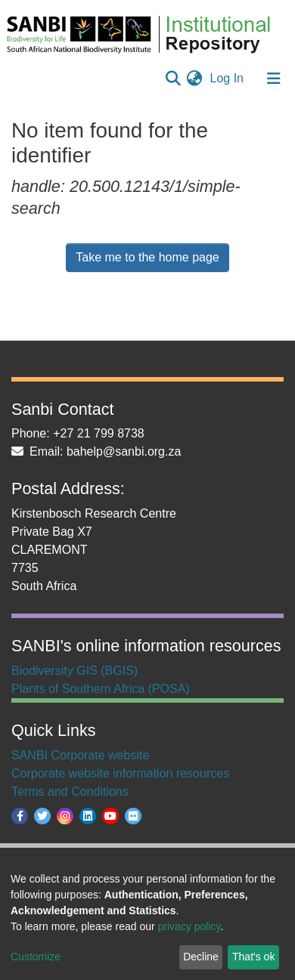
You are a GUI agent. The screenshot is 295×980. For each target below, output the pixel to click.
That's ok (253, 957)
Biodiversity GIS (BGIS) (75, 671)
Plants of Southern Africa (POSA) (101, 689)
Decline (201, 957)
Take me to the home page (147, 257)
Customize (36, 957)
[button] (195, 79)
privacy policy (189, 926)
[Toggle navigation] (274, 79)
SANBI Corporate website (80, 755)
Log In (228, 78)
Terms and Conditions (70, 791)
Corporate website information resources (120, 773)
